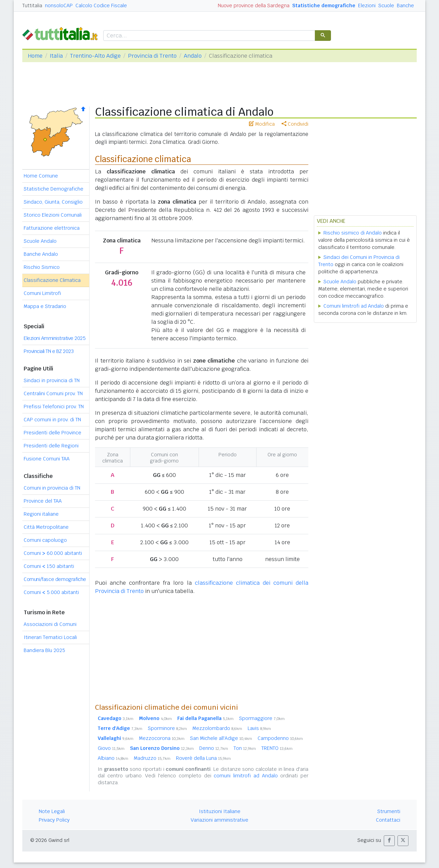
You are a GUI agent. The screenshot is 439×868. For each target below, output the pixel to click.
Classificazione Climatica (52, 280)
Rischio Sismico (42, 267)
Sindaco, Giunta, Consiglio (53, 202)
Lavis (259, 728)
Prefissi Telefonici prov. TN (54, 407)
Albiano (113, 758)
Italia (56, 56)
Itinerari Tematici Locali (50, 637)
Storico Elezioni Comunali (53, 215)
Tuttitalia (32, 5)
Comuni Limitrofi (42, 293)
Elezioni (367, 5)
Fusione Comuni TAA (47, 459)
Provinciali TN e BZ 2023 (49, 351)
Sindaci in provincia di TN (52, 380)
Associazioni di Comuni (50, 624)
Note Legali (52, 811)
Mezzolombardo (217, 728)
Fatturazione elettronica (52, 228)
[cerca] (209, 36)
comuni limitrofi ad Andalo (246, 776)
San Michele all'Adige (221, 738)
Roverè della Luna (203, 758)
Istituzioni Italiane (220, 811)
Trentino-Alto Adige (95, 56)
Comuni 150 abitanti (49, 566)
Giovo (111, 748)
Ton (245, 748)
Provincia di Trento (152, 56)
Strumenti (389, 811)
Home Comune (41, 176)
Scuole (386, 5)
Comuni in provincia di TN (52, 488)
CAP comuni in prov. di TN (52, 420)
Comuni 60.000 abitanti (53, 553)
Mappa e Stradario (45, 306)
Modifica (262, 124)
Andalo (193, 56)
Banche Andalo (41, 254)
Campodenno (280, 738)
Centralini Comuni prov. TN (53, 393)
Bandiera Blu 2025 (44, 650)
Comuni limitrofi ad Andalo (354, 306)
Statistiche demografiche (324, 5)
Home (35, 56)
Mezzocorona (162, 738)
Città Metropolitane (46, 527)
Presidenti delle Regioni (51, 446)
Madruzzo (152, 758)
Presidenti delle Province (52, 433)
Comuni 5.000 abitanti (51, 592)
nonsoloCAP (59, 5)
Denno (214, 748)
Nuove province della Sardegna (254, 5)
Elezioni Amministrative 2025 (55, 338)
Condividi (295, 124)
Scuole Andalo (40, 241)
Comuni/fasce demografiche (55, 579)
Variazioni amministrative (219, 820)
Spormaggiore (262, 718)
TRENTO (277, 748)
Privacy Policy (54, 820)
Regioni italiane (41, 514)
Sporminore (167, 728)
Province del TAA (43, 501)
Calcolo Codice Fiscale (101, 5)
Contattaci (388, 820)
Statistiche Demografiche (54, 189)
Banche (405, 5)
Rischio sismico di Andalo (353, 233)
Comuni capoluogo (45, 540)
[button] (389, 841)
